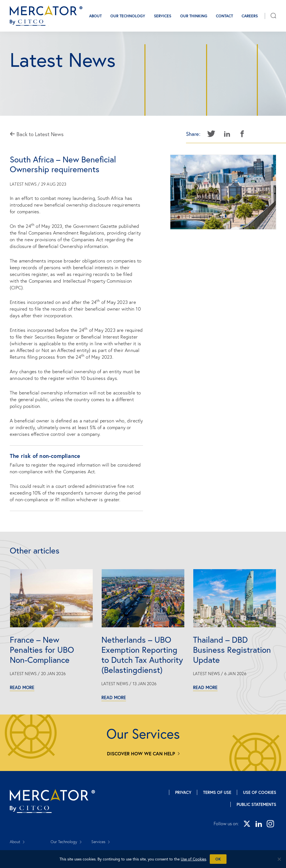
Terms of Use (217, 792)
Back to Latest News (37, 134)
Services (163, 16)
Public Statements (256, 804)
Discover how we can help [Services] (141, 754)
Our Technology (128, 16)
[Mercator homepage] (52, 801)
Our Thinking (194, 16)
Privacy (183, 792)
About (95, 16)
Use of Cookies (260, 792)
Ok (218, 859)
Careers (250, 16)
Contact (224, 16)
